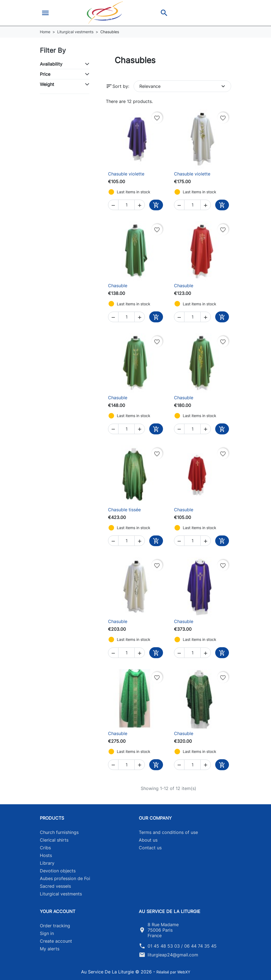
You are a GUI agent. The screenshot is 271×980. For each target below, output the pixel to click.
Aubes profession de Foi (65, 878)
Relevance (183, 86)
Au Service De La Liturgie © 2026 (117, 972)
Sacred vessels (55, 886)
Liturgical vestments (61, 894)
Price (45, 74)
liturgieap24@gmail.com (173, 955)
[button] (45, 13)
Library (47, 863)
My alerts (50, 949)
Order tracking (55, 926)
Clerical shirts (54, 840)
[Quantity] (126, 205)
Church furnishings (59, 832)
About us (148, 840)
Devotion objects (58, 871)
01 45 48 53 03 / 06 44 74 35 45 (182, 946)
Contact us (150, 848)
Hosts (46, 855)
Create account (56, 941)
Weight (47, 84)
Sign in (47, 933)
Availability (51, 64)
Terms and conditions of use (168, 832)
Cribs (45, 848)
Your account (58, 911)
